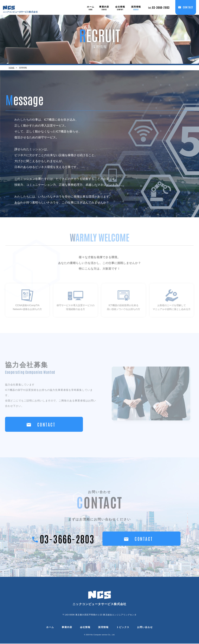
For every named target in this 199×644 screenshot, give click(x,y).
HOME (12, 68)
